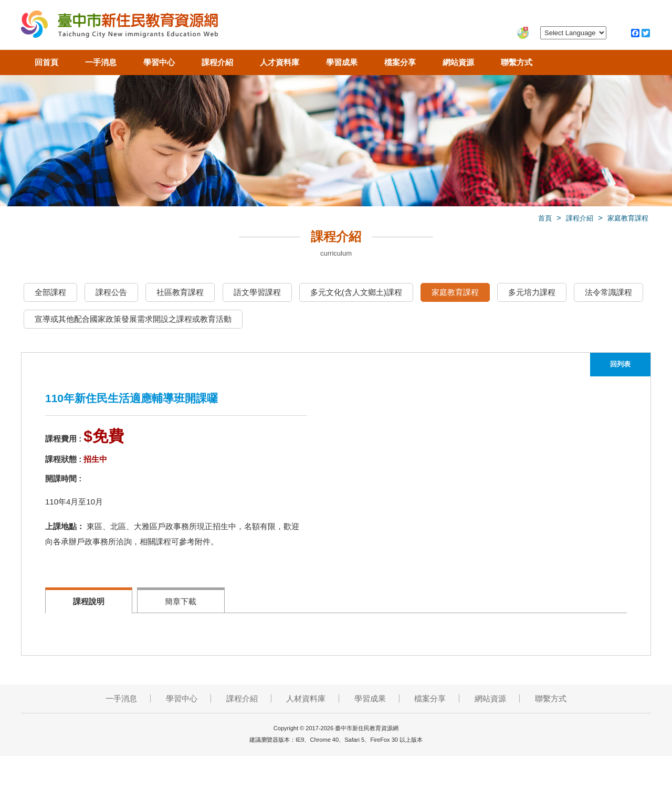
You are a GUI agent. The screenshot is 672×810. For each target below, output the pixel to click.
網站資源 (458, 62)
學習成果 (342, 62)
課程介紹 (217, 62)
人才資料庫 (280, 62)
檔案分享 (400, 62)
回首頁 (46, 62)
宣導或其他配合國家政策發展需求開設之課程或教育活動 (133, 319)
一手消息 (101, 62)
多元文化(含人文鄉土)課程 (356, 292)
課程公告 (111, 292)
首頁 (545, 218)
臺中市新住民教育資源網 (119, 26)
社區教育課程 (180, 292)
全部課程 (50, 292)
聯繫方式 (517, 62)
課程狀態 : (63, 459)
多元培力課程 (532, 292)
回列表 (620, 364)
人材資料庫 (306, 698)
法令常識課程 (608, 292)
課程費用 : (63, 439)
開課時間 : (63, 478)
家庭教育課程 (628, 218)
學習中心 (159, 62)
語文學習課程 (257, 292)
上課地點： (65, 526)
